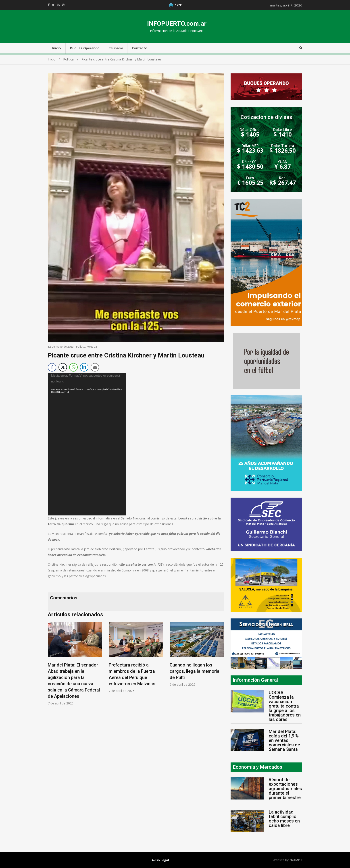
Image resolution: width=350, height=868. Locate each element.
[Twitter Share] (63, 367)
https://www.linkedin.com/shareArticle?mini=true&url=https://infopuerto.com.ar (58, 5)
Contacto (140, 48)
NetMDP (296, 860)
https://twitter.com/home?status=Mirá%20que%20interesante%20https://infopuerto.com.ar (53, 5)
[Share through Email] (95, 367)
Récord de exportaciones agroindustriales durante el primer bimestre (285, 789)
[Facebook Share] (52, 367)
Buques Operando (85, 48)
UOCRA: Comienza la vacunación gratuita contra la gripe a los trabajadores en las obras (285, 706)
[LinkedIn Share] (84, 367)
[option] (75, 663)
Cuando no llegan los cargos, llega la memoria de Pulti (195, 671)
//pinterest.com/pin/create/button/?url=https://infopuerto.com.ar (63, 5)
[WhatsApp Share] (73, 367)
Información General (255, 680)
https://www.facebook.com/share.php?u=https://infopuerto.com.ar (49, 5)
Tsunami (116, 48)
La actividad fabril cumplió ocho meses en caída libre (284, 819)
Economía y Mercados (258, 767)
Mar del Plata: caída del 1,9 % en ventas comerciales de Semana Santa (284, 740)
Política (81, 347)
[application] (87, 444)
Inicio (57, 48)
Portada (92, 347)
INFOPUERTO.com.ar (177, 24)
